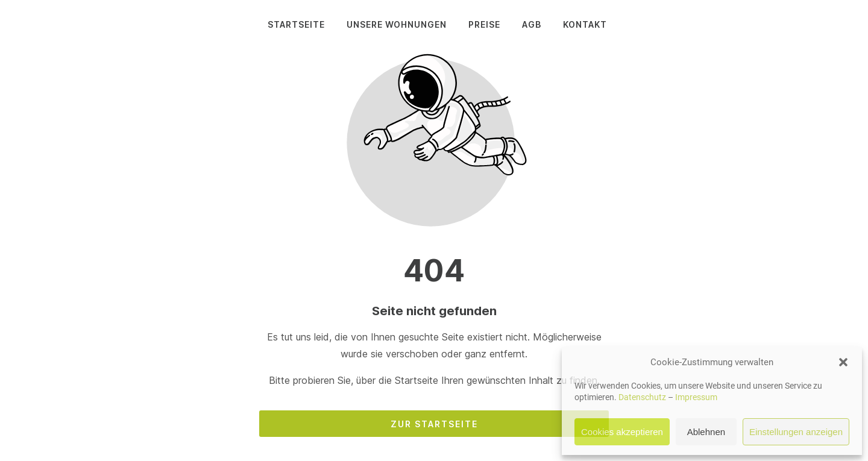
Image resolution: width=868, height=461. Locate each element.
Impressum (696, 397)
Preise (484, 24)
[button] (843, 362)
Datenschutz (642, 397)
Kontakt (585, 24)
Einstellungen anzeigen (796, 432)
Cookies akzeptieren (622, 432)
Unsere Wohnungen (397, 24)
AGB (532, 24)
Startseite (296, 24)
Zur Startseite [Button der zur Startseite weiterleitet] (434, 424)
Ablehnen (706, 432)
